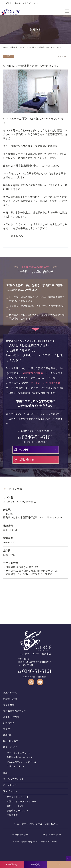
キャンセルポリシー (19, 835)
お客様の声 (9, 723)
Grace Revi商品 (11, 741)
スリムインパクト (16, 766)
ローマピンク (10, 785)
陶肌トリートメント (17, 806)
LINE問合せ (12, 865)
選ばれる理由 (10, 699)
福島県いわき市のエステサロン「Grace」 (39, 842)
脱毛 (5, 773)
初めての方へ (10, 693)
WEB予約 (35, 865)
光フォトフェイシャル (18, 797)
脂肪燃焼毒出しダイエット (20, 757)
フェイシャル (10, 791)
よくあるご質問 (11, 717)
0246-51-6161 (38, 437)
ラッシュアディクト (13, 779)
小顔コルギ (12, 815)
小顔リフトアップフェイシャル (22, 801)
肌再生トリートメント (18, 811)
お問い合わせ (26, 460)
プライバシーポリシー (51, 835)
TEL (59, 865)
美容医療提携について (15, 711)
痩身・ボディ (10, 747)
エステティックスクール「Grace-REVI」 (38, 824)
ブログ (7, 729)
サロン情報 (9, 705)
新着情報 (8, 735)
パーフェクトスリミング (19, 753)
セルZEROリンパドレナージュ (22, 762)
